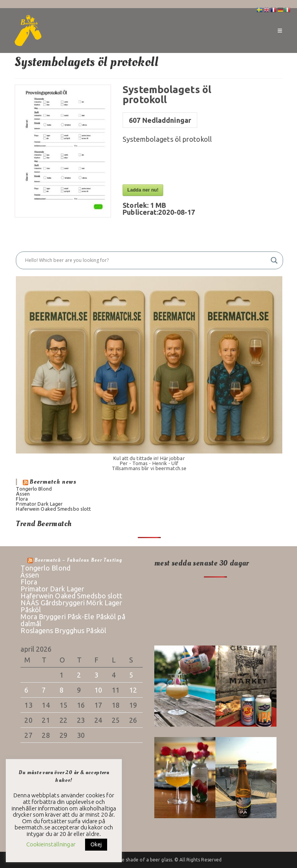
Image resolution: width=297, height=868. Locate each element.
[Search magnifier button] (274, 260)
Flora (22, 499)
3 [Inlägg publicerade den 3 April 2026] (96, 675)
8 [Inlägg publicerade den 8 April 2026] (61, 690)
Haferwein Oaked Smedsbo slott (53, 509)
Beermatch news (53, 482)
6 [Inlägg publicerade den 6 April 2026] (26, 690)
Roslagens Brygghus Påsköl (63, 630)
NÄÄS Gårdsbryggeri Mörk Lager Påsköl (71, 606)
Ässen (23, 494)
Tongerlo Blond (34, 489)
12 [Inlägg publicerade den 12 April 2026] (133, 690)
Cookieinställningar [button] (51, 844)
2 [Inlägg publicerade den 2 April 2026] (79, 675)
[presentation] (181, 165)
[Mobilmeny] (280, 31)
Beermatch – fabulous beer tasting (78, 560)
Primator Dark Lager (39, 504)
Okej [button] (96, 844)
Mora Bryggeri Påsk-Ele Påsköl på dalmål (73, 620)
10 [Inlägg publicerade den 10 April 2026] (98, 690)
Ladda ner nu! (143, 190)
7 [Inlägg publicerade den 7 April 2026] (44, 690)
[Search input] (146, 260)
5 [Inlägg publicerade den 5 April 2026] (131, 675)
